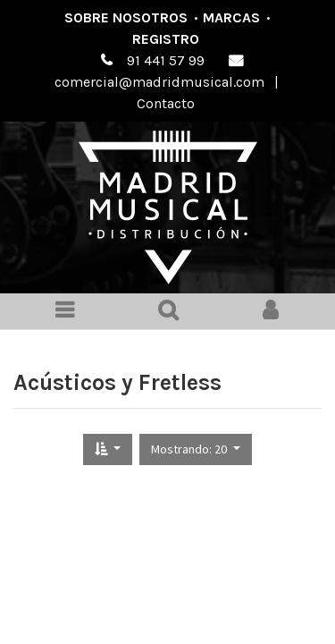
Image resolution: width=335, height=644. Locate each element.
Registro (166, 39)
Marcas (231, 17)
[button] (108, 449)
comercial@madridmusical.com (159, 82)
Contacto (166, 103)
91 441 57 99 (166, 60)
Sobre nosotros (126, 17)
